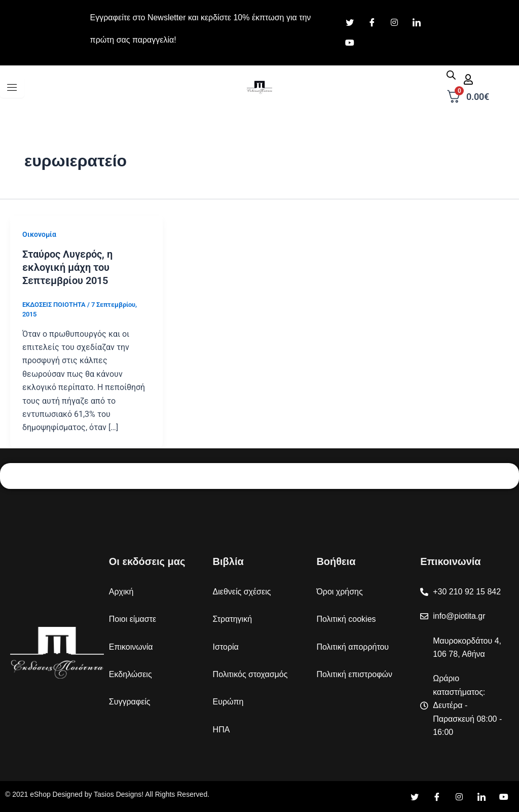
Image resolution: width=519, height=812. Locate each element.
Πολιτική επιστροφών (354, 674)
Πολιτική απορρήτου (353, 647)
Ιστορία (226, 647)
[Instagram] (394, 23)
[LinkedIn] (417, 23)
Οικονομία (39, 234)
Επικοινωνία (131, 647)
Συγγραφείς (130, 702)
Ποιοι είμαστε (133, 619)
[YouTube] (504, 797)
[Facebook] (372, 23)
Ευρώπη (228, 702)
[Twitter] (350, 23)
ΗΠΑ (221, 730)
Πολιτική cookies (346, 619)
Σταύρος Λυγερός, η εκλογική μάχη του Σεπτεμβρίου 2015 (67, 267)
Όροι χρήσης (339, 592)
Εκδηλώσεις (131, 674)
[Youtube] (350, 43)
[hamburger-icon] (12, 87)
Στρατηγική (232, 619)
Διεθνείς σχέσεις (242, 592)
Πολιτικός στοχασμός (250, 674)
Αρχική (121, 592)
